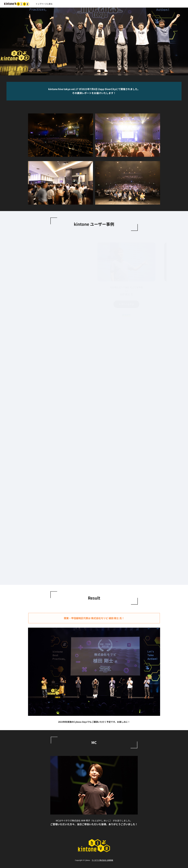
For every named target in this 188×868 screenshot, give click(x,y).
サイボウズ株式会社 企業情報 (102, 860)
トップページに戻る (44, 4)
